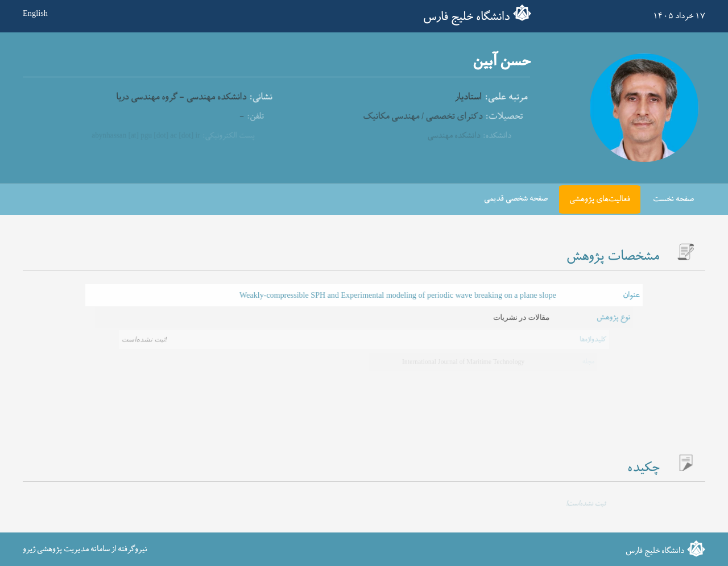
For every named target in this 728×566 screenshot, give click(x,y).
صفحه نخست (673, 199)
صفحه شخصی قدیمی (516, 199)
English (35, 13)
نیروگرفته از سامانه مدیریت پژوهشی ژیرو (85, 549)
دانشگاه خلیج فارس (466, 17)
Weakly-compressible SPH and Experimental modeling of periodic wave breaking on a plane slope (397, 295)
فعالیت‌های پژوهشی (600, 199)
